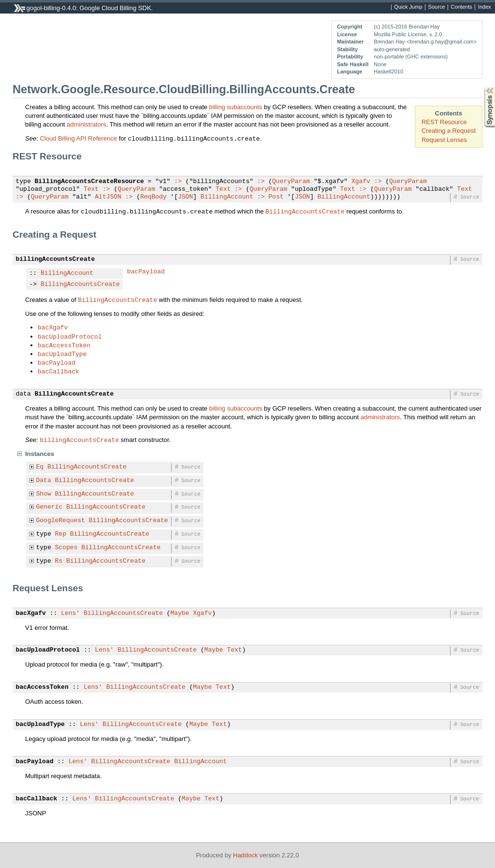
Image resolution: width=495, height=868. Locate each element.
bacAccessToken (64, 345)
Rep (61, 534)
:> (178, 182)
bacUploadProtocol (70, 336)
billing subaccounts (236, 107)
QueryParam (291, 182)
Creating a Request (449, 131)
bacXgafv (53, 327)
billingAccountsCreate (56, 259)
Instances (40, 454)
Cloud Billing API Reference (78, 138)
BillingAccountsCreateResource (89, 182)
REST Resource (444, 122)
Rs (59, 561)
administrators (87, 124)
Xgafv (361, 182)
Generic (50, 507)
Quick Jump (408, 7)
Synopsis (482, 87)
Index (485, 7)
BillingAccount (227, 197)
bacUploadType (62, 354)
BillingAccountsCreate (305, 211)
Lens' (70, 613)
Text (91, 189)
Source (437, 7)
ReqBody (153, 197)
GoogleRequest (61, 521)
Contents (462, 7)
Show (44, 494)
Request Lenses (444, 140)
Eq (40, 467)
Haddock (245, 855)
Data (44, 481)
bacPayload (146, 272)
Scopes (66, 548)
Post (276, 197)
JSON (185, 197)
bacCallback (58, 371)
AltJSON (108, 197)
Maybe (180, 613)
